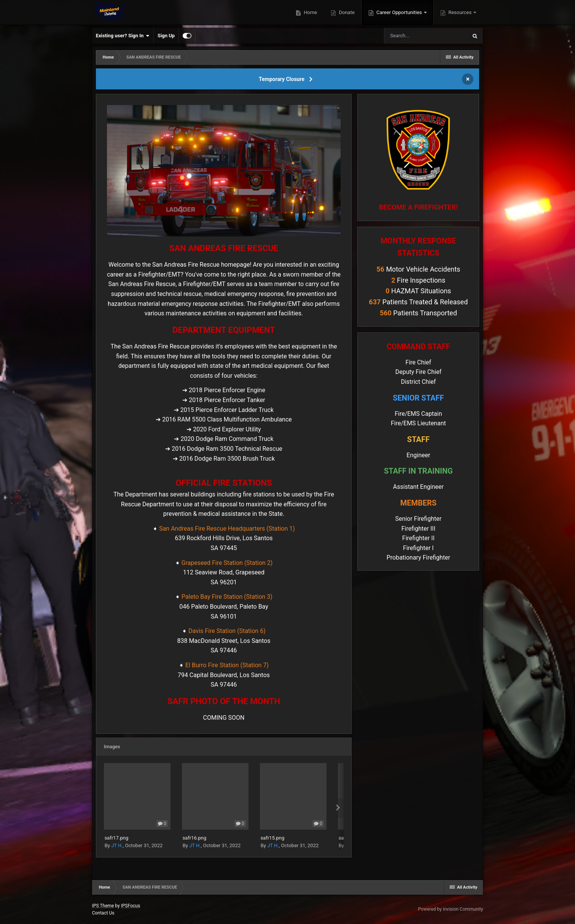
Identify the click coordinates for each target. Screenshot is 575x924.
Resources (460, 12)
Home (310, 12)
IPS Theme (103, 906)
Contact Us (103, 913)
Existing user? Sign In (123, 36)
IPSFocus (131, 906)
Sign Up (166, 36)
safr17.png (117, 838)
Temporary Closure (282, 79)
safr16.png (195, 838)
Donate (346, 12)
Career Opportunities (399, 12)
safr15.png (273, 838)
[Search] (425, 36)
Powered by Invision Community (451, 909)
